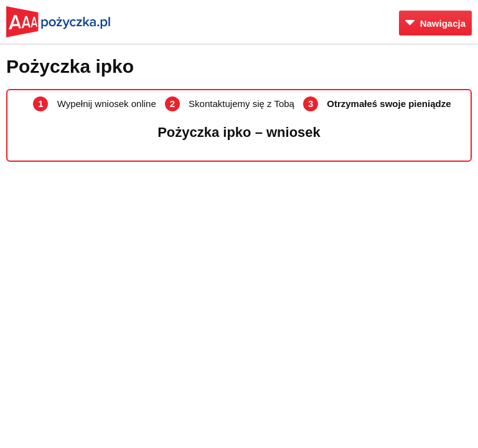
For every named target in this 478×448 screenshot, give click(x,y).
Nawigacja (435, 23)
